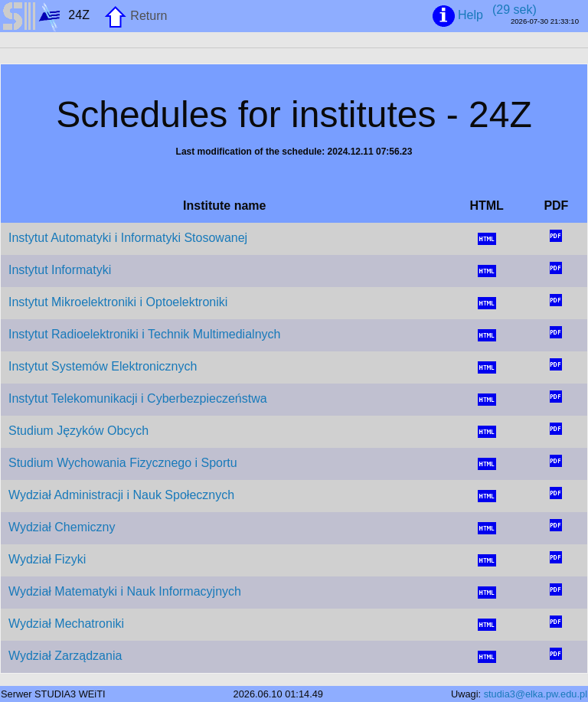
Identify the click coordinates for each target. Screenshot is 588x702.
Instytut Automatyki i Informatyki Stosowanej (128, 238)
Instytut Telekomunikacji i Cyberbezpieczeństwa (138, 398)
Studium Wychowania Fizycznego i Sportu (123, 463)
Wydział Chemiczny (62, 527)
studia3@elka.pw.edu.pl (536, 694)
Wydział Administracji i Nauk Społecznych (121, 495)
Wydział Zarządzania (65, 656)
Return (136, 17)
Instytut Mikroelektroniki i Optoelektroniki (118, 302)
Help (459, 16)
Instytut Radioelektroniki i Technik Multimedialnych (144, 334)
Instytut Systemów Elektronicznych (103, 366)
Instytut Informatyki (60, 270)
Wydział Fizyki (47, 559)
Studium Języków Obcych (78, 431)
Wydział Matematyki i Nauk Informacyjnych (125, 591)
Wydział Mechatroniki (66, 624)
